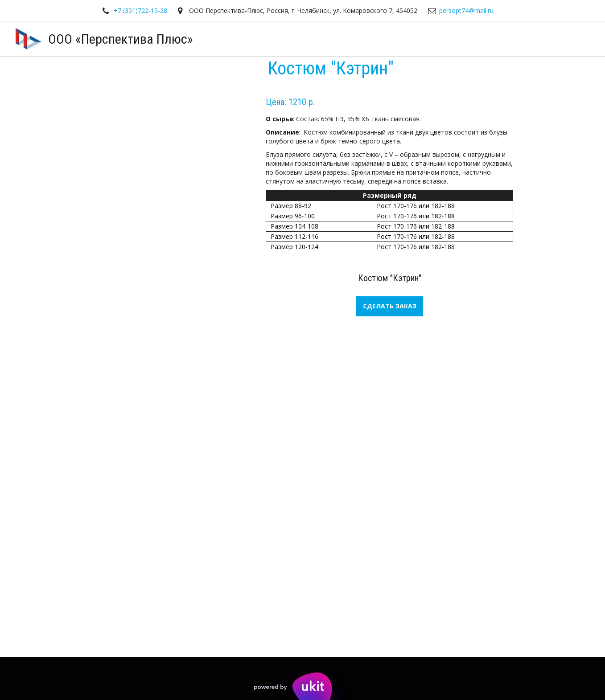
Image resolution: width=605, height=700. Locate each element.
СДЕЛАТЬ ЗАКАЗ (390, 306)
